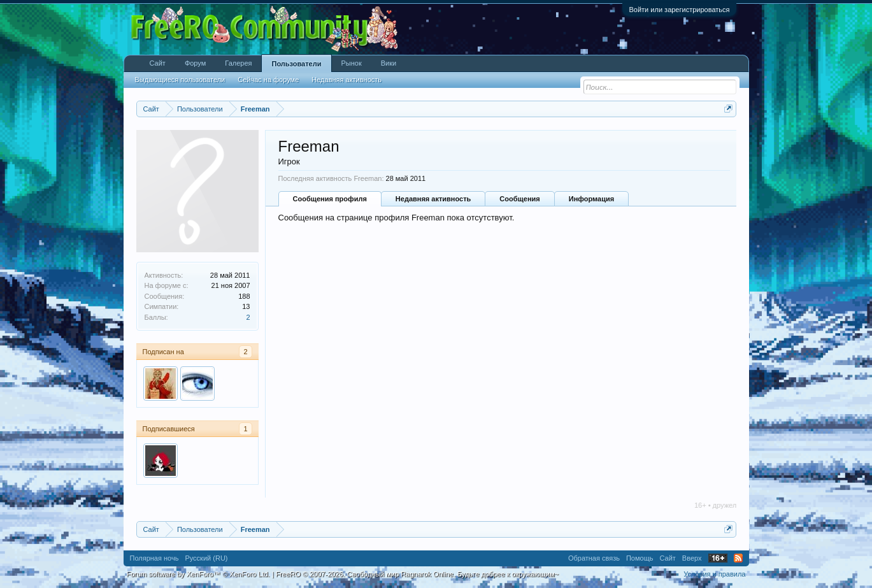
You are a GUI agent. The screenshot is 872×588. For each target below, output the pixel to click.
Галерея (238, 63)
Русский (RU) (206, 558)
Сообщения (519, 199)
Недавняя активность (433, 199)
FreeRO (417, 574)
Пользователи (296, 64)
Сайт (158, 63)
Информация (591, 199)
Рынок (352, 63)
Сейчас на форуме (268, 80)
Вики (389, 63)
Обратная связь (594, 558)
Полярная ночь (154, 558)
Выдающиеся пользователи (180, 80)
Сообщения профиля (330, 199)
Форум (195, 63)
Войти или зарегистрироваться (679, 10)
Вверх (692, 558)
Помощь (640, 558)
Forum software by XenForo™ (198, 574)
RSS (738, 558)
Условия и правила (714, 574)
